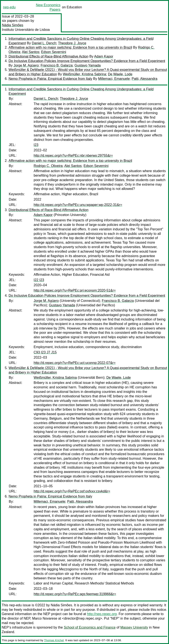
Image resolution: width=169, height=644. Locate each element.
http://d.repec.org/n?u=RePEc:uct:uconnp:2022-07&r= (75, 363)
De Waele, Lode (120, 74)
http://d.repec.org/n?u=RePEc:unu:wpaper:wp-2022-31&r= (78, 205)
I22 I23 (39, 280)
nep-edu (9, 7)
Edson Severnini (54, 52)
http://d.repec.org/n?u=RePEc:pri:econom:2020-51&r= (75, 290)
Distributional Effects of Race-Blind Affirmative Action (49, 56)
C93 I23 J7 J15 (45, 352)
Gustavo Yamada (88, 65)
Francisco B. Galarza (56, 65)
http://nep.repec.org (102, 614)
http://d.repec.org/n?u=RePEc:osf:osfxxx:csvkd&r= (72, 491)
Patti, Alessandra (144, 79)
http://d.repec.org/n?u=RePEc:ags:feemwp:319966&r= (75, 594)
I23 (36, 145)
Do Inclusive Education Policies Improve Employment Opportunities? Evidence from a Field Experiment (87, 61)
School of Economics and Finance (90, 627)
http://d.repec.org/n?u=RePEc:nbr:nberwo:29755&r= (73, 156)
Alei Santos (31, 52)
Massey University (134, 627)
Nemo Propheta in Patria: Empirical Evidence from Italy (50, 79)
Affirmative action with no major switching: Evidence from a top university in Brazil (70, 47)
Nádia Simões (13, 25)
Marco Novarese (45, 618)
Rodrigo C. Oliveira (48, 166)
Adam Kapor (104, 56)
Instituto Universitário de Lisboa (26, 30)
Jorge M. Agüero (26, 65)
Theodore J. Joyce (72, 43)
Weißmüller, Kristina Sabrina (84, 74)
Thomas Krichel (54, 640)
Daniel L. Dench (44, 43)
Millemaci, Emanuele (114, 79)
